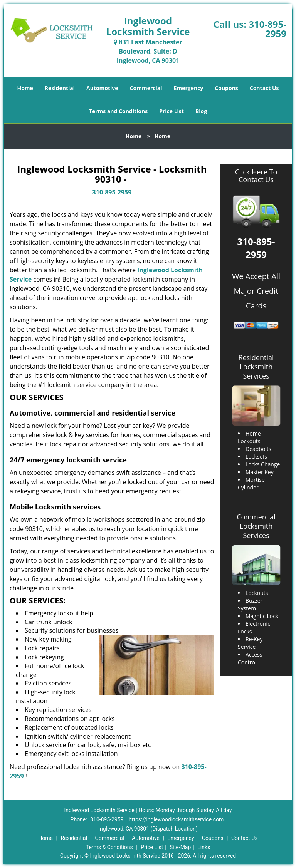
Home (25, 88)
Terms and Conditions (118, 111)
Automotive (102, 88)
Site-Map (180, 847)
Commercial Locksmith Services (256, 526)
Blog (201, 111)
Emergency (189, 88)
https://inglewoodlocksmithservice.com (176, 819)
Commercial (146, 88)
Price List (172, 111)
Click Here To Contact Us (256, 176)
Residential (60, 88)
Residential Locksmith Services (256, 367)
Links (204, 847)
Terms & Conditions (109, 847)
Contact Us (264, 88)
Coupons (226, 88)
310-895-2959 (267, 29)
